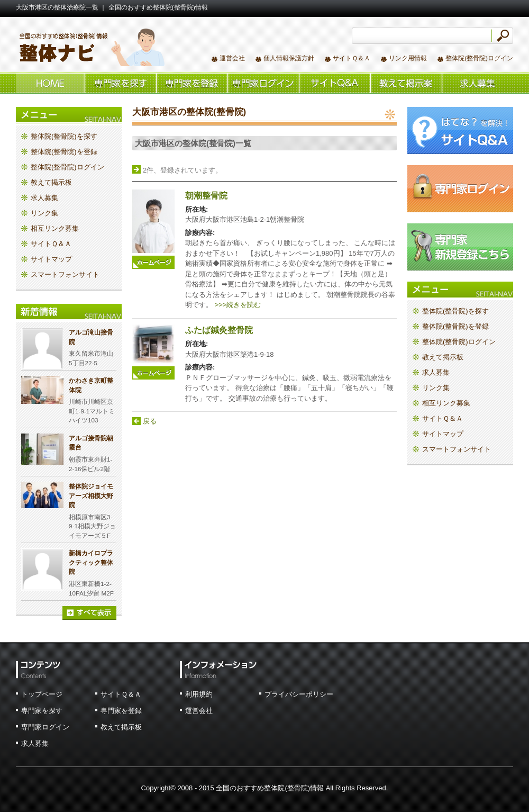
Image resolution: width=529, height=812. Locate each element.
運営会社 (232, 58)
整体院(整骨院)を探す (120, 83)
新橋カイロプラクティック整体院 (91, 562)
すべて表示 (89, 613)
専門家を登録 (121, 711)
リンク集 (44, 213)
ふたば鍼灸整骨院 (219, 330)
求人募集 (44, 198)
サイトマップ (51, 259)
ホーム (50, 83)
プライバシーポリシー (299, 694)
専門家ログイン (45, 727)
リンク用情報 (408, 58)
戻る (150, 421)
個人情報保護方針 (289, 58)
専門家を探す (42, 711)
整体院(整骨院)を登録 (192, 83)
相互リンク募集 (55, 228)
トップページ (42, 694)
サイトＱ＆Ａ (352, 58)
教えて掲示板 (406, 83)
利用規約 (199, 694)
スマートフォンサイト (65, 274)
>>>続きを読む (238, 305)
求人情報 (477, 83)
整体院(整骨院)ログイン (479, 58)
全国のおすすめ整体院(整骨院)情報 (90, 47)
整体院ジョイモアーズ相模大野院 (91, 495)
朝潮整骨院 (206, 196)
